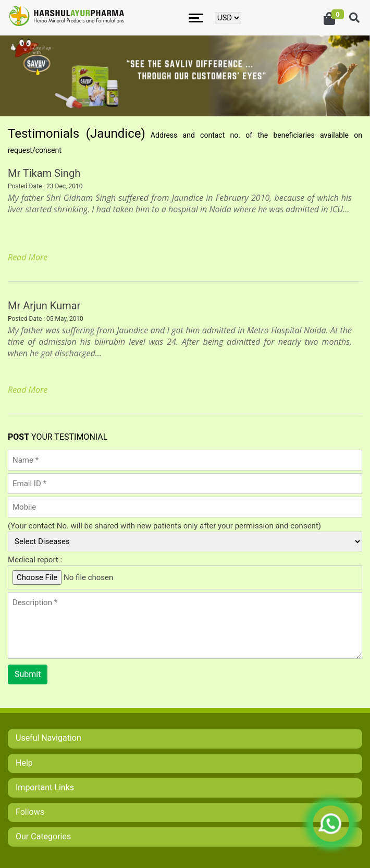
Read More (28, 257)
